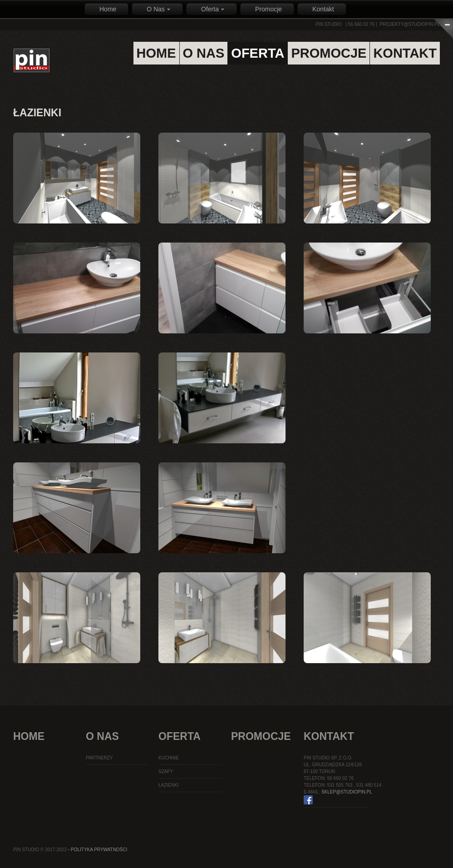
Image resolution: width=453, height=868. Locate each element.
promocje (329, 53)
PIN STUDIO (328, 24)
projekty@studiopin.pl (410, 24)
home (156, 53)
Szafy (166, 771)
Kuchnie (169, 758)
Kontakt (323, 9)
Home (108, 9)
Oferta (213, 9)
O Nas (159, 9)
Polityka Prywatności (99, 850)
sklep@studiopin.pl (347, 792)
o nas (204, 53)
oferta (258, 53)
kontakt (405, 53)
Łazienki (168, 785)
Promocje (268, 9)
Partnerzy (99, 758)
